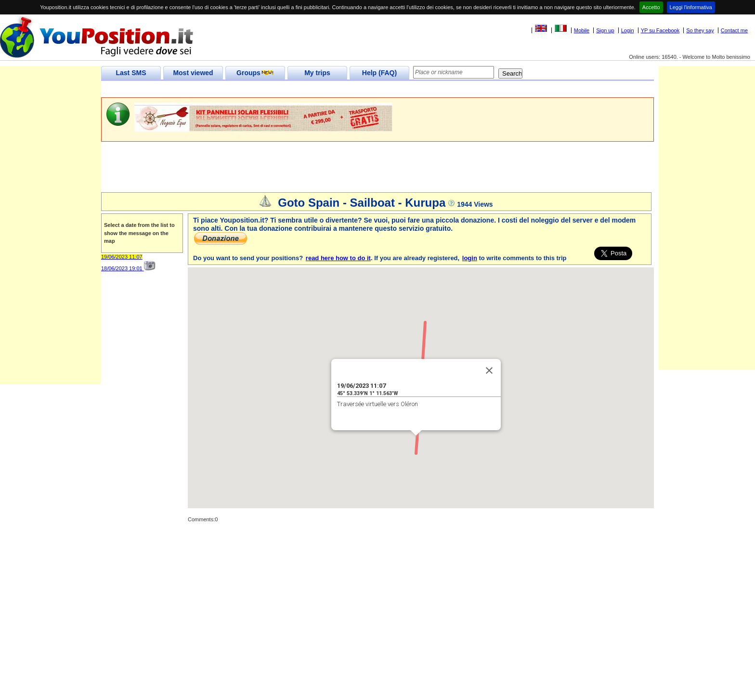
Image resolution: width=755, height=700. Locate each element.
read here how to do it (338, 258)
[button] (416, 444)
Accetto (651, 7)
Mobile (582, 30)
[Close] (489, 370)
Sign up (605, 30)
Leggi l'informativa (691, 7)
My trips (317, 73)
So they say (700, 30)
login (470, 258)
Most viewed (193, 73)
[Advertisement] (276, 89)
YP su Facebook (660, 30)
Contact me (734, 30)
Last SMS (131, 73)
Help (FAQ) (379, 73)
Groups (255, 73)
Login (628, 30)
